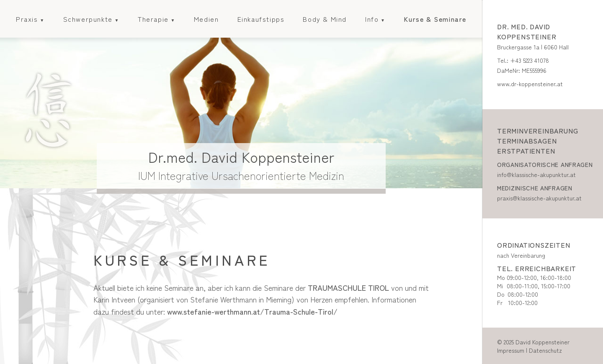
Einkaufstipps (261, 19)
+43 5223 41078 (530, 60)
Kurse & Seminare (435, 19)
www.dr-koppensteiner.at (530, 84)
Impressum (511, 350)
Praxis (27, 19)
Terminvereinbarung (537, 131)
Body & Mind (325, 19)
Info (372, 19)
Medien (206, 19)
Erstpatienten (526, 151)
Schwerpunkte (88, 19)
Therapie (153, 19)
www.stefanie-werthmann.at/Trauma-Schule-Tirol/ (252, 311)
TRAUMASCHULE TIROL (348, 287)
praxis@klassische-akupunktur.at (539, 198)
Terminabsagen (527, 141)
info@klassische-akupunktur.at (536, 174)
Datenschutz (545, 350)
